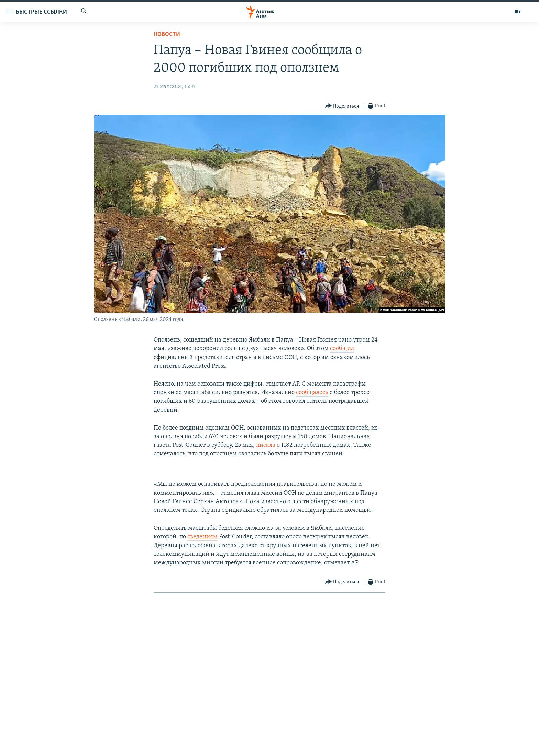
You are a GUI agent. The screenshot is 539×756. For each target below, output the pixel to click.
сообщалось (312, 393)
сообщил (342, 349)
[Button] (342, 106)
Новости (167, 35)
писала (266, 445)
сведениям (202, 537)
